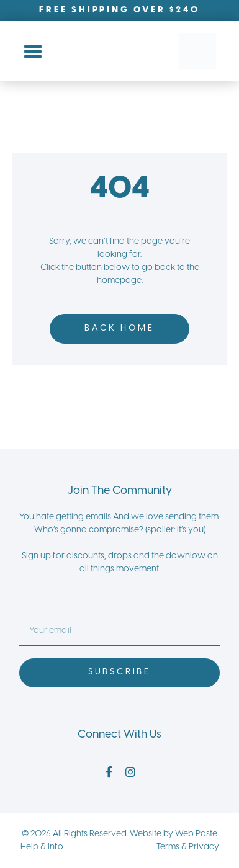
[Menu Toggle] (33, 51)
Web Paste (196, 834)
